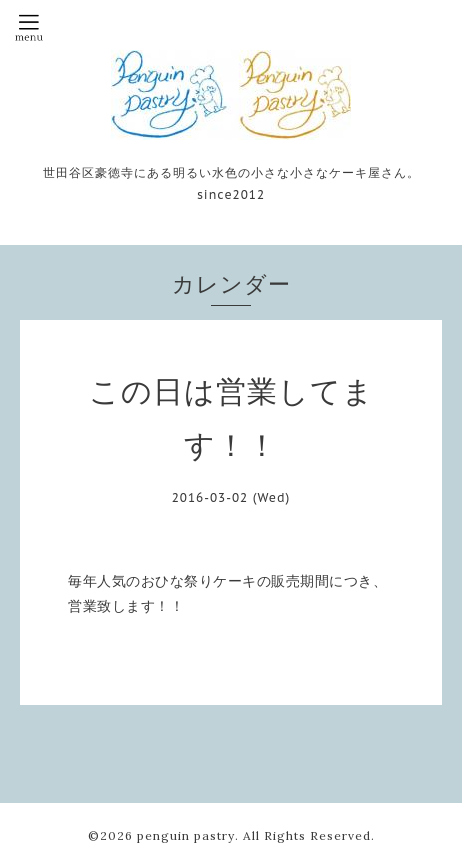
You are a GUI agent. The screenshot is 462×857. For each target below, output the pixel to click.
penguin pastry (186, 835)
